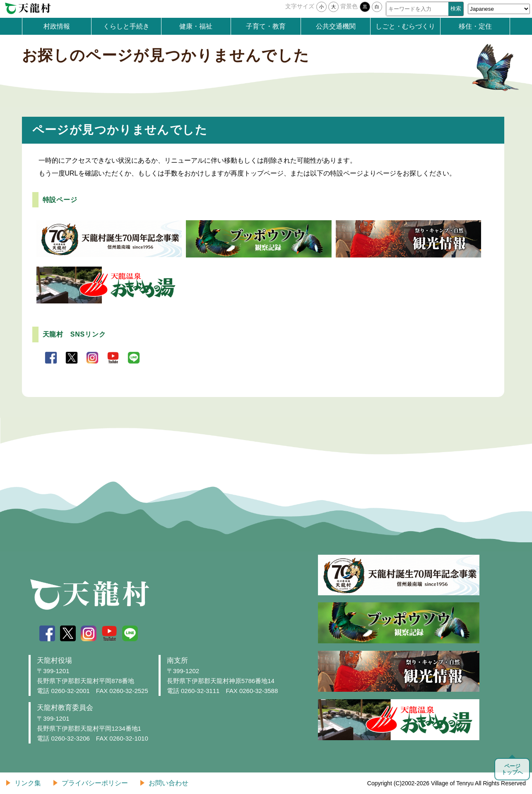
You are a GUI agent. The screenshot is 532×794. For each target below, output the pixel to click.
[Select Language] (499, 9)
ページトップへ (512, 769)
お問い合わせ (169, 783)
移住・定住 (475, 26)
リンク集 (28, 783)
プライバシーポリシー (95, 783)
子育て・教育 (266, 26)
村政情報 (57, 26)
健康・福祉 (196, 26)
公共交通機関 (336, 26)
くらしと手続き (126, 26)
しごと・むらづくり (405, 26)
